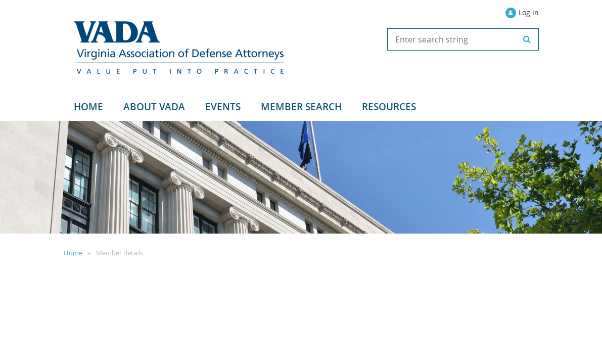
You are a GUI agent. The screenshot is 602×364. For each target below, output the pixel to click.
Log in (529, 12)
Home (73, 253)
